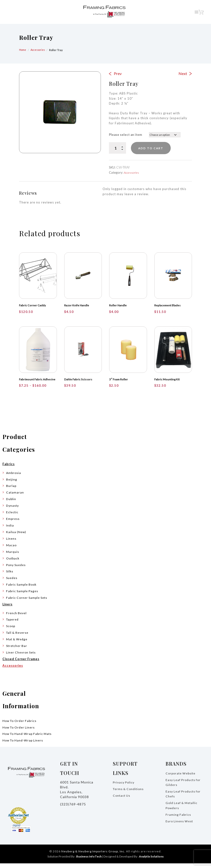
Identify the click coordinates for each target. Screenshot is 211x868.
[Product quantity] (117, 148)
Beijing (12, 484)
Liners (8, 609)
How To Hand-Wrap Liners (24, 745)
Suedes (12, 582)
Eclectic (12, 517)
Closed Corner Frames (22, 664)
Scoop (11, 631)
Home (23, 50)
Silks (10, 576)
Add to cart (154, 148)
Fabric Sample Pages (23, 596)
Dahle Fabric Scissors (79, 379)
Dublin (11, 504)
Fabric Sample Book (22, 589)
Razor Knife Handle (77, 305)
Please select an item (125, 135)
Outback (13, 563)
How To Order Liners (20, 732)
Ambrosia (14, 477)
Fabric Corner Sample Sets (28, 602)
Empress (13, 523)
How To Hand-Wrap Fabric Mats (29, 738)
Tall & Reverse (18, 637)
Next (183, 73)
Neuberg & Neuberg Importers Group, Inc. (93, 856)
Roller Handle (118, 305)
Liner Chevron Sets (22, 657)
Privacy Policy (124, 787)
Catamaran (15, 497)
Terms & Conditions (129, 793)
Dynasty (13, 510)
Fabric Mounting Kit (168, 379)
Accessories (39, 50)
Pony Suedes (17, 569)
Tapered (13, 624)
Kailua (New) (16, 536)
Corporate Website (182, 778)
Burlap (11, 490)
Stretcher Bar (17, 650)
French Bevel (17, 617)
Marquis (13, 556)
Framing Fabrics (179, 819)
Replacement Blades (168, 305)
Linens (11, 543)
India (10, 530)
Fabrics (9, 469)
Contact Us (122, 800)
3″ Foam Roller (119, 379)
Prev (118, 73)
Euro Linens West (180, 825)
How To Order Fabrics (21, 725)
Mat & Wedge (17, 644)
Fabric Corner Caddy (33, 305)
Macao (12, 549)
